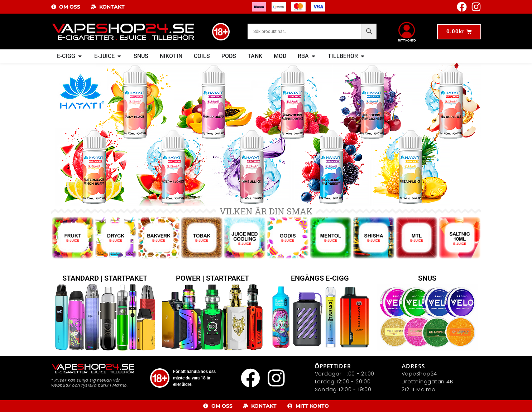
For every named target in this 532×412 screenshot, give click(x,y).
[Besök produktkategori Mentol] (331, 200)
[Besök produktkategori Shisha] (374, 200)
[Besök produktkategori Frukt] (73, 200)
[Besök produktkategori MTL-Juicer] (417, 200)
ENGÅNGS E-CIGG (320, 324)
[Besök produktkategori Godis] (288, 200)
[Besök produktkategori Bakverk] (159, 200)
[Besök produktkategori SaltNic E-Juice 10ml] (460, 200)
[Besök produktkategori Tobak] (202, 200)
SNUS (427, 324)
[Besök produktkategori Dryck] (116, 200)
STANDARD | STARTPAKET (105, 324)
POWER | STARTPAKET (212, 324)
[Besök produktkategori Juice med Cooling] (245, 200)
